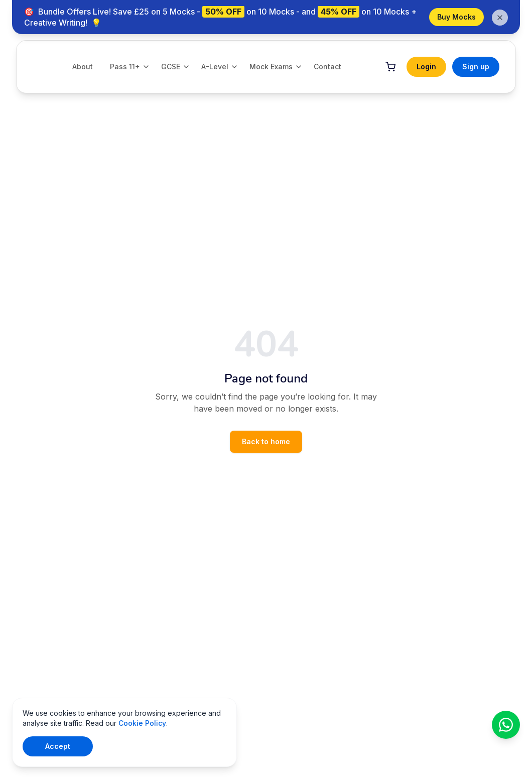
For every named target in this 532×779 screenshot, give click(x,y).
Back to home (266, 441)
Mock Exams (276, 67)
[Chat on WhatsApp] (506, 725)
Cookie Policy (142, 723)
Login (426, 67)
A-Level (220, 67)
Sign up (476, 67)
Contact (327, 67)
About (83, 67)
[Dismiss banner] (500, 18)
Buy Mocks (456, 17)
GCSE (176, 67)
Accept (58, 746)
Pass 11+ (130, 67)
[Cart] (390, 67)
